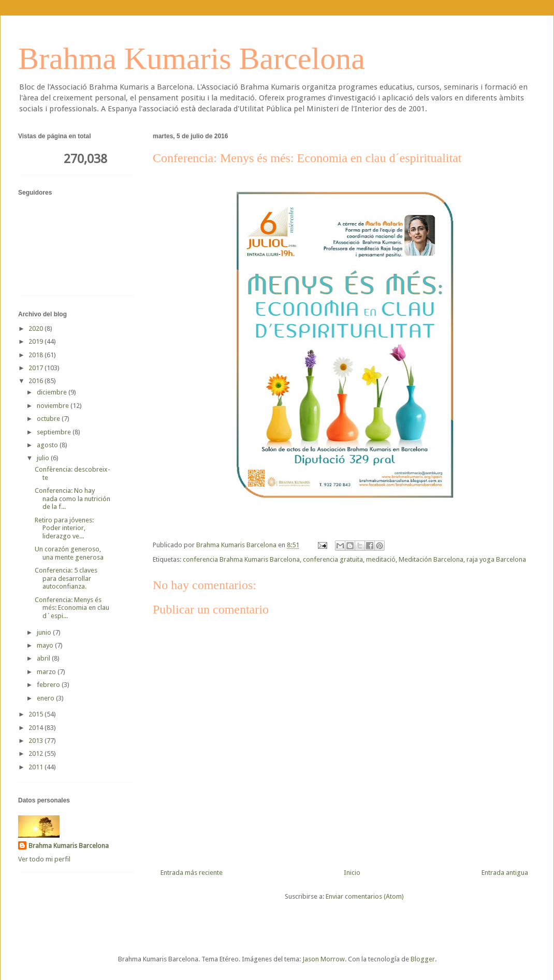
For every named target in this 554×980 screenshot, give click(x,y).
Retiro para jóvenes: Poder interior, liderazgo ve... (64, 528)
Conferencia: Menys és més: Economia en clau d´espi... (72, 608)
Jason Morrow (324, 959)
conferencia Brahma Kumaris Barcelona (241, 559)
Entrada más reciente (192, 873)
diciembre (53, 392)
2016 (37, 381)
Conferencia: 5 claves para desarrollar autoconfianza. (66, 578)
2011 (37, 767)
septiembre (55, 432)
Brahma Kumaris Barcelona (192, 58)
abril (44, 658)
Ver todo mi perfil (44, 859)
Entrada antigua (505, 873)
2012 (37, 754)
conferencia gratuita (333, 559)
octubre (49, 419)
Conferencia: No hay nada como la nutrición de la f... (72, 499)
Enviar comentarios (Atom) (365, 896)
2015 (37, 714)
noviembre (54, 406)
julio (44, 458)
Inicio (352, 873)
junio (45, 632)
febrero (49, 685)
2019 (37, 341)
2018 (37, 355)
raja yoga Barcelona (496, 559)
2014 (37, 728)
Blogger (423, 959)
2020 (37, 328)
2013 (37, 741)
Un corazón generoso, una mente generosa (69, 553)
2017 (37, 368)
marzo (47, 672)
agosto (48, 445)
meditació (381, 559)
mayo (46, 645)
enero (46, 698)
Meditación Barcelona (431, 559)
